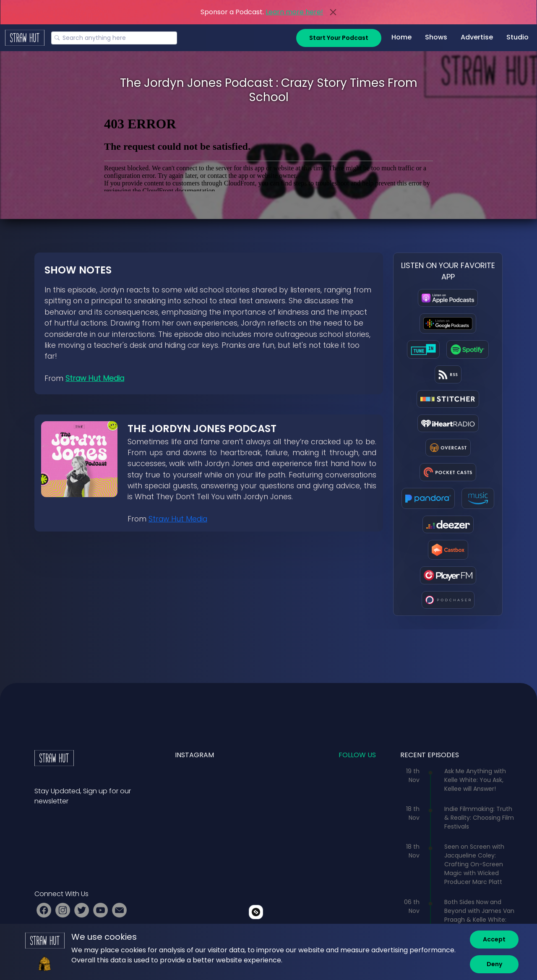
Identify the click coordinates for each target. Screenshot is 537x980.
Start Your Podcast (339, 38)
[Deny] (494, 964)
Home (401, 37)
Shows (436, 37)
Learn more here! (294, 12)
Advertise (477, 37)
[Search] (114, 38)
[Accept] (494, 940)
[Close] (333, 12)
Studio (517, 37)
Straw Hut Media (95, 378)
